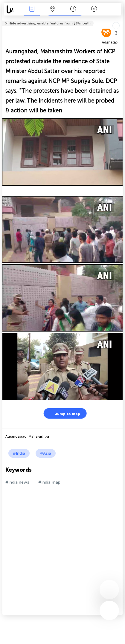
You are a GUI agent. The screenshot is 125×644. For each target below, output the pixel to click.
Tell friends (120, 20)
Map (53, 9)
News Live (32, 9)
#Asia (46, 453)
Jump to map (64, 413)
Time (73, 9)
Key (94, 9)
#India (19, 453)
